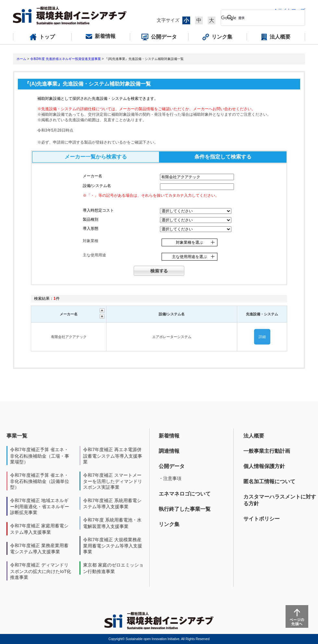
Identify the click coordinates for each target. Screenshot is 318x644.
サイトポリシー (262, 519)
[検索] (258, 18)
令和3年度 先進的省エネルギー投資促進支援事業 (66, 59)
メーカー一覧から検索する (96, 157)
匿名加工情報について (269, 481)
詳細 (262, 337)
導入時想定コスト (98, 210)
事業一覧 (17, 436)
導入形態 (91, 228)
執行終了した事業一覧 (185, 509)
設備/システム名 (97, 186)
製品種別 (91, 219)
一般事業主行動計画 (267, 451)
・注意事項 (170, 478)
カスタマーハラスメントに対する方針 (280, 500)
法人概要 (254, 436)
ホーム (21, 59)
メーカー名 (92, 176)
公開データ (172, 466)
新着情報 (169, 436)
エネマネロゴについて (185, 494)
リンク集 (169, 524)
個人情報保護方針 (264, 466)
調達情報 (169, 451)
